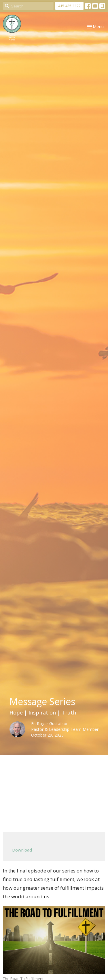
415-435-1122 (69, 6)
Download (22, 850)
